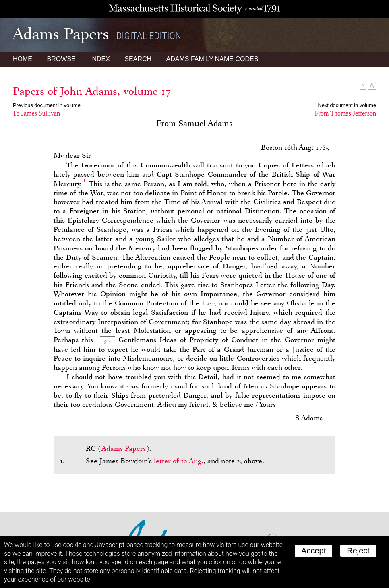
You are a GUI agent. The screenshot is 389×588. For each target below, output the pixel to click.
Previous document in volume (47, 105)
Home (23, 59)
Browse (61, 59)
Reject (358, 551)
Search (138, 59)
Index (100, 59)
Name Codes (212, 59)
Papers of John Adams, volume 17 (92, 91)
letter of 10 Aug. (179, 461)
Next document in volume (347, 105)
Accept (313, 551)
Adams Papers (124, 448)
